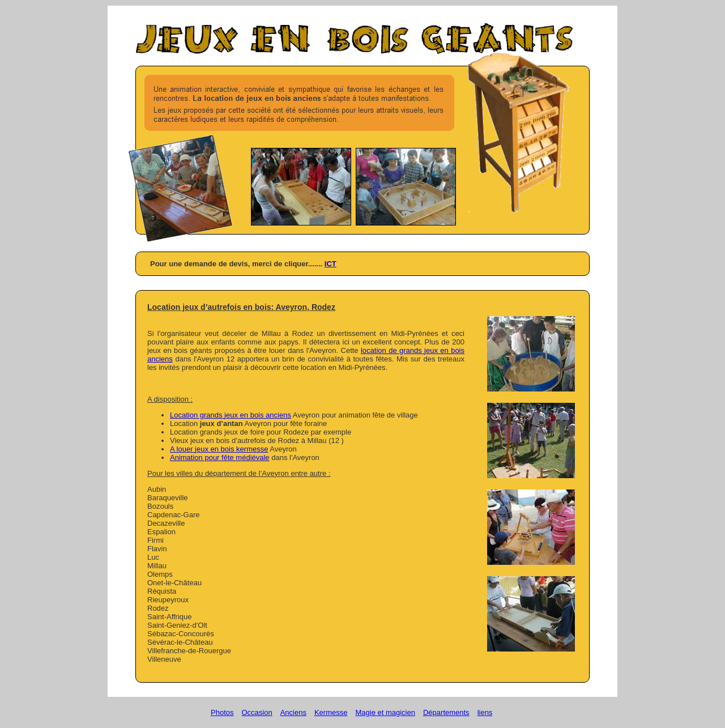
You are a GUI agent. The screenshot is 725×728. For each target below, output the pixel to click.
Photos (222, 712)
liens (485, 712)
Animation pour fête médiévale (220, 457)
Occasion (257, 712)
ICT (330, 264)
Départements (446, 712)
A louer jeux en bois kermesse (219, 449)
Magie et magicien (385, 712)
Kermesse (331, 712)
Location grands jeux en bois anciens (231, 415)
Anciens (293, 712)
